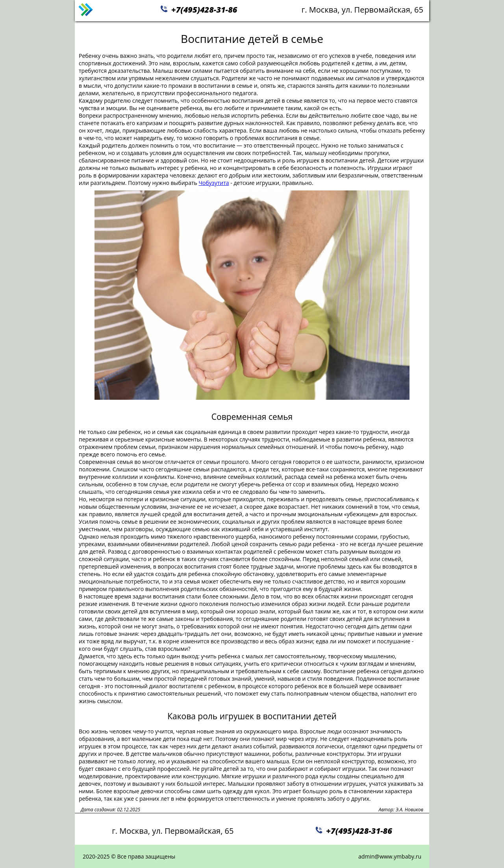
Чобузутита (214, 183)
